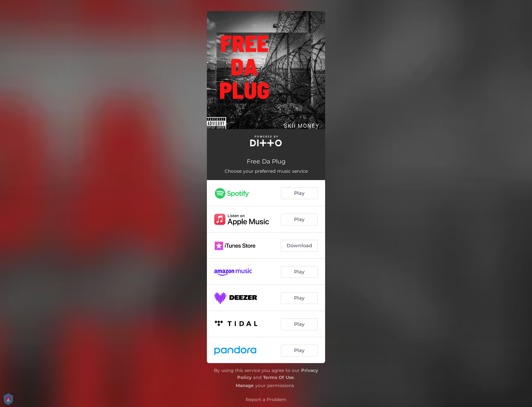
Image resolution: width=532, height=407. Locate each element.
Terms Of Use (279, 377)
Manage (245, 385)
